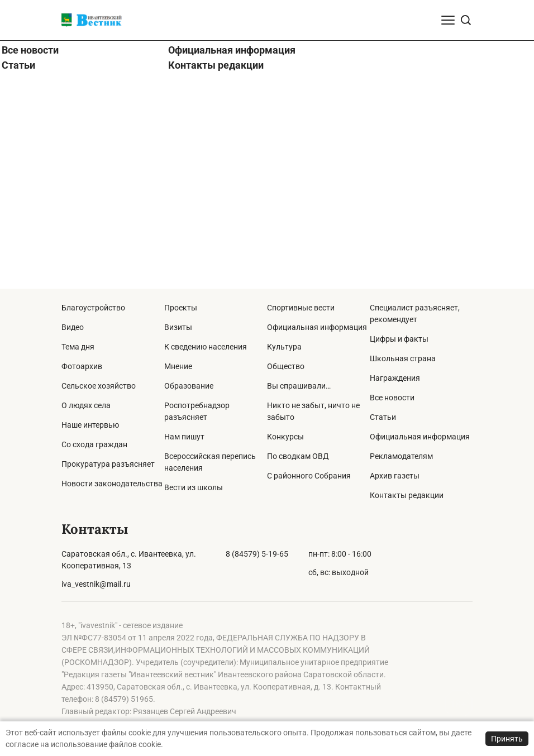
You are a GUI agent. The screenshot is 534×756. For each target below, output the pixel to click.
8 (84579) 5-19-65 (257, 554)
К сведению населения (206, 347)
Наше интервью (90, 425)
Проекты (181, 308)
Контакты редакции (216, 279)
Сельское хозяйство (99, 386)
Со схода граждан (94, 444)
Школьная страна (403, 358)
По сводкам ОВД (298, 456)
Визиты (178, 327)
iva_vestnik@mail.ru (96, 584)
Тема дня (78, 347)
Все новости (30, 264)
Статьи (18, 279)
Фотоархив (82, 366)
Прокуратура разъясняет (108, 464)
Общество (286, 366)
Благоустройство (93, 308)
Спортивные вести (301, 308)
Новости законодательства (112, 484)
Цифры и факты (399, 339)
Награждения (395, 378)
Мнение (178, 366)
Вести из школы (194, 487)
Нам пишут (184, 437)
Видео (73, 327)
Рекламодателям (401, 456)
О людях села (86, 405)
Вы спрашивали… (299, 386)
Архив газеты (395, 476)
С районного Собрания (309, 476)
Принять (507, 739)
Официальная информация (232, 264)
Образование (189, 386)
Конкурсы (285, 437)
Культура (284, 347)
